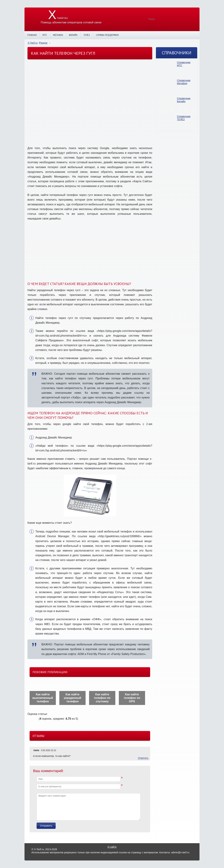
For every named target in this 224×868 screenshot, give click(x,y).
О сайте (112, 847)
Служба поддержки (107, 35)
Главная (32, 35)
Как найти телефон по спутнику (102, 698)
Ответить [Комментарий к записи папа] (143, 758)
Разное (43, 43)
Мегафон (58, 35)
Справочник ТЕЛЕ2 (184, 118)
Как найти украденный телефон (72, 698)
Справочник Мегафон (184, 82)
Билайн (73, 35)
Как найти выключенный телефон (43, 698)
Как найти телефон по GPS (132, 698)
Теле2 (87, 35)
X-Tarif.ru (33, 43)
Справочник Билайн (184, 100)
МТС (45, 35)
